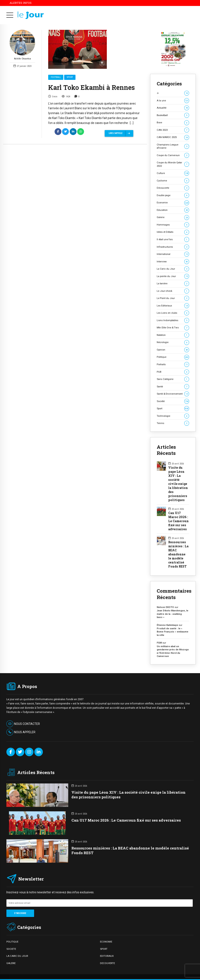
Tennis (173, 423)
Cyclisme (173, 181)
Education (173, 210)
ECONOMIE (106, 942)
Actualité (173, 108)
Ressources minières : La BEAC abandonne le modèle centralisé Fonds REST (178, 554)
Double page (173, 195)
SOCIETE (11, 949)
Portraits (173, 364)
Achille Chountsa (22, 45)
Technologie (173, 416)
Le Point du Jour (173, 298)
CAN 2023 (173, 130)
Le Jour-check (173, 291)
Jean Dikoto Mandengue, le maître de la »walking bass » (172, 614)
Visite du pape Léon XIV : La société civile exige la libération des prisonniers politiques (178, 484)
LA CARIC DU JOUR (17, 956)
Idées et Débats (173, 232)
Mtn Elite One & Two (173, 328)
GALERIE (11, 963)
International (173, 254)
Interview (173, 262)
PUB (173, 372)
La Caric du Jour (173, 269)
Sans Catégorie (173, 379)
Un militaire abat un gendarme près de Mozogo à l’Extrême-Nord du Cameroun (173, 651)
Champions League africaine (173, 146)
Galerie (173, 217)
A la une (173, 101)
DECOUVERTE (107, 963)
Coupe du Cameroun (173, 155)
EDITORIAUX (107, 956)
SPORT (104, 949)
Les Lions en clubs (173, 313)
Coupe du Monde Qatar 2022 (173, 164)
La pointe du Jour (173, 276)
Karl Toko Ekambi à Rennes (91, 88)
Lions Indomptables (173, 320)
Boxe (173, 123)
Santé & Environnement (173, 394)
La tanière (173, 284)
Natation (173, 335)
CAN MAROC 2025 (173, 137)
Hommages (173, 225)
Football (56, 77)
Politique (173, 357)
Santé (173, 387)
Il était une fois (173, 239)
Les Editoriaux (173, 306)
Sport (70, 77)
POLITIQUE (12, 942)
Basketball (173, 115)
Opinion (173, 350)
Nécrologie (173, 342)
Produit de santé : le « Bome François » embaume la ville (172, 632)
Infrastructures (173, 247)
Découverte (173, 188)
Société (173, 401)
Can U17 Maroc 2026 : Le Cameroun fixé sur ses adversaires (178, 521)
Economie (173, 203)
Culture (173, 173)
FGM (159, 643)
